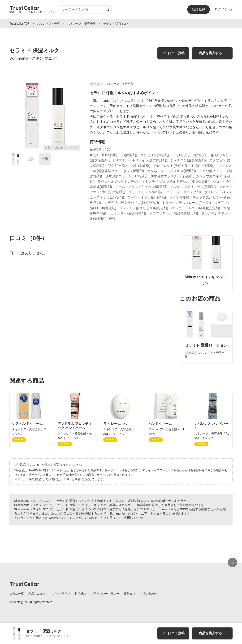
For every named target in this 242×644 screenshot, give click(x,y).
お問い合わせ (148, 594)
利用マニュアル (38, 594)
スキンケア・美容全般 (82, 24)
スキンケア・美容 (48, 24)
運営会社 (130, 594)
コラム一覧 (17, 594)
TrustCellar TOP (19, 24)
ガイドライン (61, 594)
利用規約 (80, 594)
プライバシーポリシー (105, 594)
